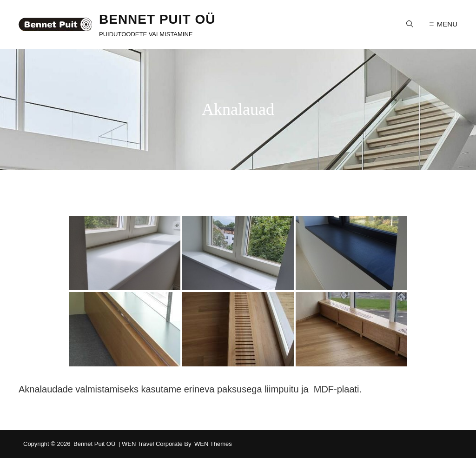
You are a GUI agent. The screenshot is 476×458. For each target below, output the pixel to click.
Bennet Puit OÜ (157, 19)
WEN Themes (213, 444)
